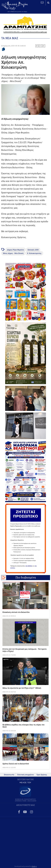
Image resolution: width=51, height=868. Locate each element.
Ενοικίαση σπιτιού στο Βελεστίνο (16, 612)
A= (44, 46)
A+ (37, 46)
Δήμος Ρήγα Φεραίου (16, 250)
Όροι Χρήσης (42, 775)
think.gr (34, 866)
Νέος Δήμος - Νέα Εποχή (13, 253)
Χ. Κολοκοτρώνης (34, 253)
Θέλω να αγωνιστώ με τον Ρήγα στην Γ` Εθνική (22, 688)
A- (40, 46)
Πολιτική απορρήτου (26, 775)
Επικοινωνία (9, 775)
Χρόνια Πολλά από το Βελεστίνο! (16, 764)
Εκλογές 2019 (33, 250)
